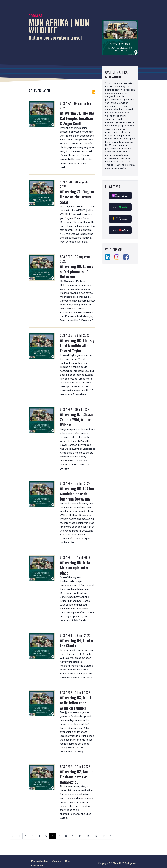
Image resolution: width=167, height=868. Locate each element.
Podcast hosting (40, 861)
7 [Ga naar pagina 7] (59, 836)
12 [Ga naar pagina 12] (96, 836)
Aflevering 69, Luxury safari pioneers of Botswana (77, 271)
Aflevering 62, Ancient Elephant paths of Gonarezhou (77, 777)
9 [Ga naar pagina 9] (73, 836)
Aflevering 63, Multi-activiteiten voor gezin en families (76, 703)
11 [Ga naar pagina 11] (88, 836)
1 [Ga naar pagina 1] (19, 836)
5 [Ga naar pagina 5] (46, 836)
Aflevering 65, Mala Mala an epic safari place (75, 568)
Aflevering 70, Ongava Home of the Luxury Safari (77, 197)
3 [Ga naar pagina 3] (33, 836)
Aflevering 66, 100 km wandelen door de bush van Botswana (77, 494)
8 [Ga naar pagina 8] (66, 836)
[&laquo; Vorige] (13, 836)
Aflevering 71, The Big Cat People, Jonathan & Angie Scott (77, 118)
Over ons (57, 861)
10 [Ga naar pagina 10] (80, 836)
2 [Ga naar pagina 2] (26, 836)
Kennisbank (37, 866)
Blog (68, 861)
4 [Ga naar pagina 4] (39, 836)
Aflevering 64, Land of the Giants (77, 643)
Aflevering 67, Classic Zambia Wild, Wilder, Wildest (77, 419)
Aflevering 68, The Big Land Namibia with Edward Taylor (77, 345)
